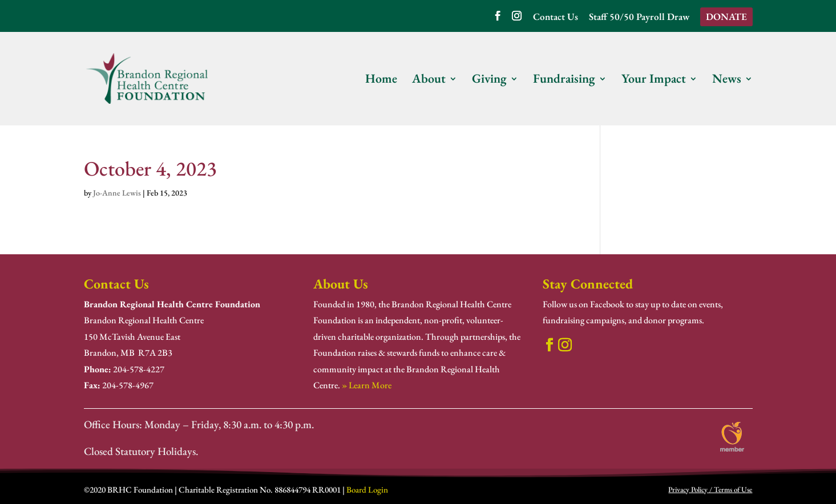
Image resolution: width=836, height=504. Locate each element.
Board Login (367, 489)
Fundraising (564, 81)
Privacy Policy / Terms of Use (710, 489)
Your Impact (654, 81)
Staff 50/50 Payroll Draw (639, 17)
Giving (489, 81)
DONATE (726, 17)
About (429, 81)
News (727, 81)
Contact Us (556, 17)
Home (381, 81)
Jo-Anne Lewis (117, 193)
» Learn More (367, 385)
